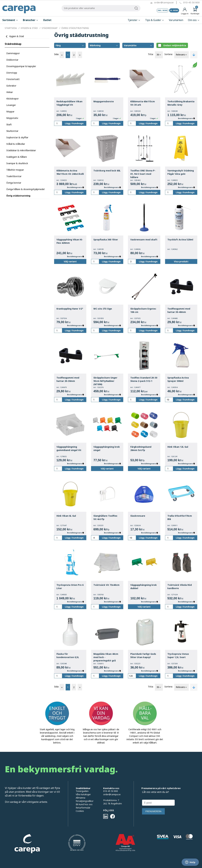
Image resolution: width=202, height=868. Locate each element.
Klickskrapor (12, 99)
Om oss (194, 20)
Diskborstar (12, 60)
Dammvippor (13, 53)
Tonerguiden (82, 791)
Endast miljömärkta (172, 45)
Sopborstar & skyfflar (17, 137)
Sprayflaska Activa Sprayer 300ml (178, 379)
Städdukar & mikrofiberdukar (21, 150)
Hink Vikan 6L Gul (66, 516)
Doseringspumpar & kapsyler (21, 66)
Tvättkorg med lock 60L (107, 171)
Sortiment (10, 20)
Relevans (181, 55)
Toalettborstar (14, 176)
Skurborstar (12, 131)
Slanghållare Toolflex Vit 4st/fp (105, 517)
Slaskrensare (138, 516)
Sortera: (169, 54)
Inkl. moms (163, 10)
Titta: (151, 54)
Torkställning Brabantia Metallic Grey (181, 103)
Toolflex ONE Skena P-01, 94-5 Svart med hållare (143, 174)
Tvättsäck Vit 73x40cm (106, 585)
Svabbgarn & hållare (17, 157)
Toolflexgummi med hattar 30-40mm (179, 310)
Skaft (9, 124)
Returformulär (83, 808)
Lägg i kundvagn (74, 123)
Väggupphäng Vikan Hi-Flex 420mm (70, 241)
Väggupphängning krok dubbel (144, 587)
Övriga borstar (14, 183)
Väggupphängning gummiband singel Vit (69, 448)
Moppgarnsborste (104, 101)
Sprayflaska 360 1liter (106, 240)
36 (159, 55)
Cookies (80, 811)
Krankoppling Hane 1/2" (70, 309)
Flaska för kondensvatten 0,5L (68, 656)
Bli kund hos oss (84, 804)
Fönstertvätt (13, 79)
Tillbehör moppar (15, 170)
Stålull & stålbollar (16, 144)
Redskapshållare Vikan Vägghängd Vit (69, 103)
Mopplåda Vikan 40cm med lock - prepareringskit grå (106, 657)
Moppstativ (12, 118)
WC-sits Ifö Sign (103, 309)
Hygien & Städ (16, 36)
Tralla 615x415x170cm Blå (180, 517)
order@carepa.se (164, 2)
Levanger (11, 105)
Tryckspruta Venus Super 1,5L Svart (178, 656)
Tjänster (134, 20)
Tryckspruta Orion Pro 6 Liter (70, 587)
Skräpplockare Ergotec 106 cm (143, 310)
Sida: (56, 54)
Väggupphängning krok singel (107, 448)
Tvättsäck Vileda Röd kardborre (180, 587)
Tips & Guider (155, 20)
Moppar (10, 112)
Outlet (47, 20)
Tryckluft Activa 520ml (180, 240)
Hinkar (10, 92)
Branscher (31, 20)
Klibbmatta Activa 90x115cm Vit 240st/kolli (70, 172)
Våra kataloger (83, 794)
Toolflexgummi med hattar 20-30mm (68, 379)
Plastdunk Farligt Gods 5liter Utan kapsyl (143, 656)
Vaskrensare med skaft (144, 240)
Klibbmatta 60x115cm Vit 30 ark (143, 103)
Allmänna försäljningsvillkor (85, 799)
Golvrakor (11, 86)
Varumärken (176, 20)
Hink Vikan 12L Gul (178, 447)
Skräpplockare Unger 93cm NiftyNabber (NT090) (105, 381)
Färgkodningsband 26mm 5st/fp (141, 448)
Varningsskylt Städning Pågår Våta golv (181, 172)
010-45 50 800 (191, 2)
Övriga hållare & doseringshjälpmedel (25, 189)
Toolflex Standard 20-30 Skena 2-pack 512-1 (144, 379)
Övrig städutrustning (18, 196)
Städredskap (13, 44)
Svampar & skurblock (17, 163)
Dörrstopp (12, 73)
